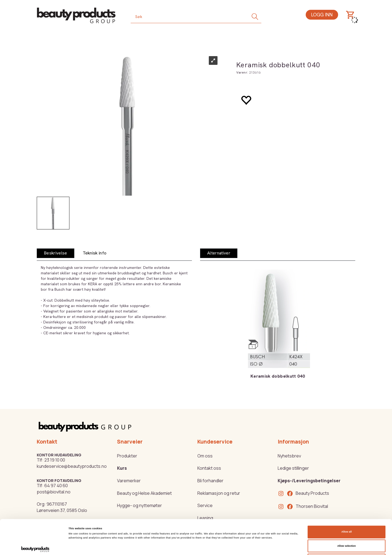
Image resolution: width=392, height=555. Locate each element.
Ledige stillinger (293, 468)
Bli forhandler (210, 481)
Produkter (127, 456)
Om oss (205, 456)
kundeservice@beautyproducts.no (72, 466)
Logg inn (322, 15)
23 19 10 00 (55, 460)
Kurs (122, 468)
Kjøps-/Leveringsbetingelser (309, 481)
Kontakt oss (209, 468)
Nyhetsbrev (289, 456)
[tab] (56, 253)
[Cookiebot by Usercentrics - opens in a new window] (35, 546)
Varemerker (129, 481)
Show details (226, 546)
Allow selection (347, 511)
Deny (347, 525)
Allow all (347, 497)
